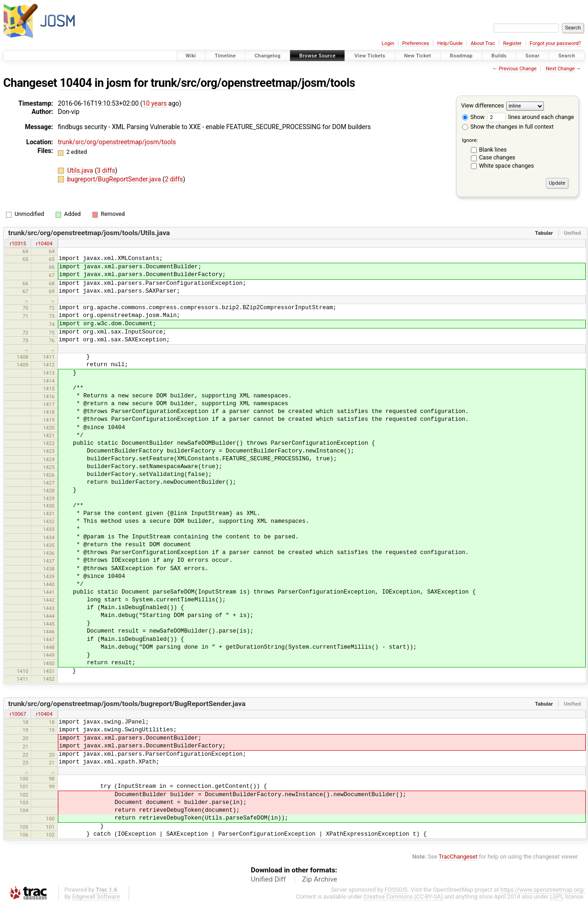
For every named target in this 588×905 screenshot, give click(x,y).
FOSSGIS (396, 890)
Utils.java (81, 170)
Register (512, 43)
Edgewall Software (96, 897)
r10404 (45, 243)
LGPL (557, 897)
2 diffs (174, 179)
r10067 (18, 714)
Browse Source (318, 56)
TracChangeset (458, 857)
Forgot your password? (555, 43)
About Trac (483, 43)
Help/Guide (450, 43)
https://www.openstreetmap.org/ (543, 890)
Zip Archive (320, 879)
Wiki (191, 56)
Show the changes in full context (508, 127)
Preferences (416, 43)
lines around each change (530, 117)
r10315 (18, 243)
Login (388, 43)
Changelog (267, 56)
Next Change (560, 69)
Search (567, 56)
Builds (499, 56)
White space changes (507, 166)
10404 (76, 83)
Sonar (533, 56)
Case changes (497, 157)
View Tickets (370, 56)
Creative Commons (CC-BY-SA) (404, 897)
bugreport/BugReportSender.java (115, 179)
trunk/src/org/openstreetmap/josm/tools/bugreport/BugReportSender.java (127, 704)
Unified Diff (268, 879)
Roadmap (461, 56)
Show (473, 117)
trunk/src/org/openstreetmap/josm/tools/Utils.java (89, 233)
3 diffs (106, 170)
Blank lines (493, 150)
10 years (155, 103)
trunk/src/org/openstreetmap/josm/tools (253, 83)
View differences (483, 105)
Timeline (225, 56)
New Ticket (418, 56)
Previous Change (518, 69)
